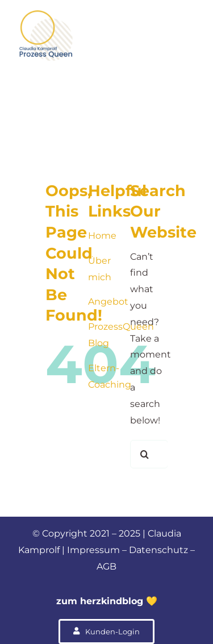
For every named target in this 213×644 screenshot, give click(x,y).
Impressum (93, 550)
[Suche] (144, 454)
